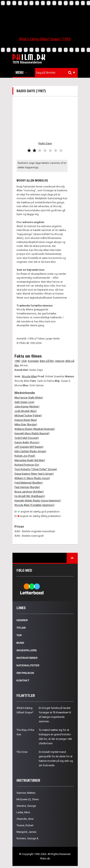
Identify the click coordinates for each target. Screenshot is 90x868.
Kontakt (23, 680)
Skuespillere (27, 650)
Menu (21, 72)
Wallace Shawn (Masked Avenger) (35, 429)
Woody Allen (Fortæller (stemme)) (34, 505)
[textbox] (57, 73)
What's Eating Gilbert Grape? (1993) (45, 39)
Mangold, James (26, 832)
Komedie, (34, 361)
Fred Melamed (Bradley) (29, 483)
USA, (24, 361)
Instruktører (27, 658)
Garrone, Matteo (26, 793)
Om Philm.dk (25, 673)
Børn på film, (47, 361)
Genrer (22, 620)
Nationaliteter (28, 665)
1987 (17, 361)
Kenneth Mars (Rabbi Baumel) (32, 433)
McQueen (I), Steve (28, 799)
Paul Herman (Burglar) (27, 487)
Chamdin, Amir (25, 819)
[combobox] (56, 73)
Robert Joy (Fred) (25, 456)
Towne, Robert (25, 825)
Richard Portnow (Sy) (27, 465)
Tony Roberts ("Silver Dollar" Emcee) (36, 469)
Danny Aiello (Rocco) (27, 442)
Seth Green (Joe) (24, 402)
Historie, (60, 361)
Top (19, 635)
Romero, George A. (28, 838)
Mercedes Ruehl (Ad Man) (30, 460)
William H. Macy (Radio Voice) (32, 478)
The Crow (22, 752)
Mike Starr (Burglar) (26, 424)
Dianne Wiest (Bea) (26, 420)
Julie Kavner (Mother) (27, 407)
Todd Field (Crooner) (27, 438)
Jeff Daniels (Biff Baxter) (29, 447)
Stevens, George (26, 806)
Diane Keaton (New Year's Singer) (34, 474)
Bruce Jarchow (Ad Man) (29, 492)
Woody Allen (29, 376)
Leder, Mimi (23, 812)
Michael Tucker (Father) (28, 415)
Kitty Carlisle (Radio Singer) (30, 451)
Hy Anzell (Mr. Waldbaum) (30, 496)
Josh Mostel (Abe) (26, 411)
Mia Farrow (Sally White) (29, 398)
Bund (20, 643)
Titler (21, 628)
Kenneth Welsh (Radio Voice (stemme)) (38, 501)
